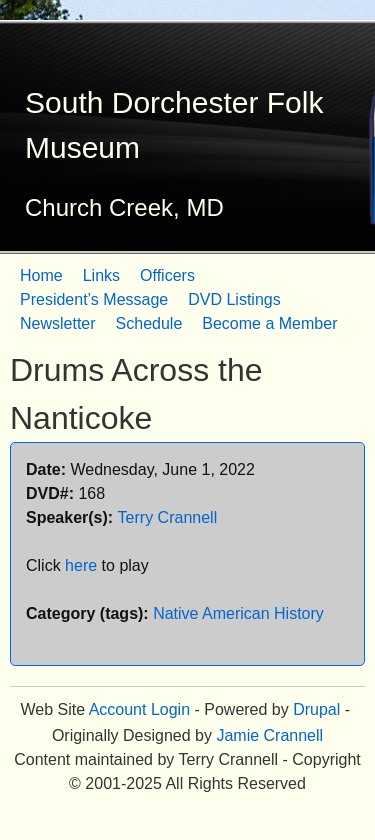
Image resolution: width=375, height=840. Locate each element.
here (81, 565)
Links (101, 275)
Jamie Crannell (269, 735)
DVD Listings (234, 299)
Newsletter (58, 323)
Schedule (149, 323)
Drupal (316, 709)
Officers (167, 275)
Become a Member (269, 323)
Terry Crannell (168, 517)
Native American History (238, 613)
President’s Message (94, 299)
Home (41, 275)
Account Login (139, 709)
